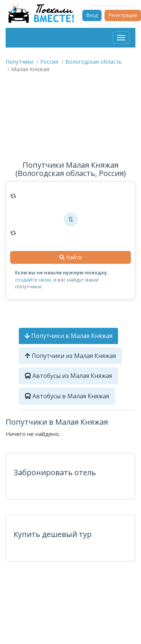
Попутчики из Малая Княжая (70, 356)
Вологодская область (94, 62)
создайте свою (33, 280)
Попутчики (19, 62)
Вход (92, 15)
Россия (49, 62)
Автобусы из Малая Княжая (68, 376)
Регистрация (123, 15)
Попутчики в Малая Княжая (68, 336)
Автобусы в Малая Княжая (67, 396)
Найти (71, 257)
